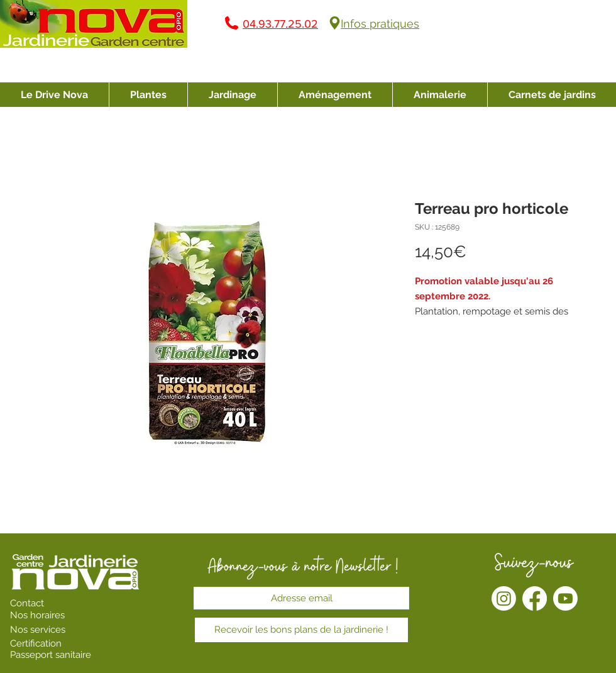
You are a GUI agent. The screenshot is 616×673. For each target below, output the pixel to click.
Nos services (39, 630)
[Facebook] (535, 598)
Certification (36, 643)
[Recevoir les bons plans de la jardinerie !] (301, 630)
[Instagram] (504, 598)
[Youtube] (565, 598)
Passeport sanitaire (51, 655)
